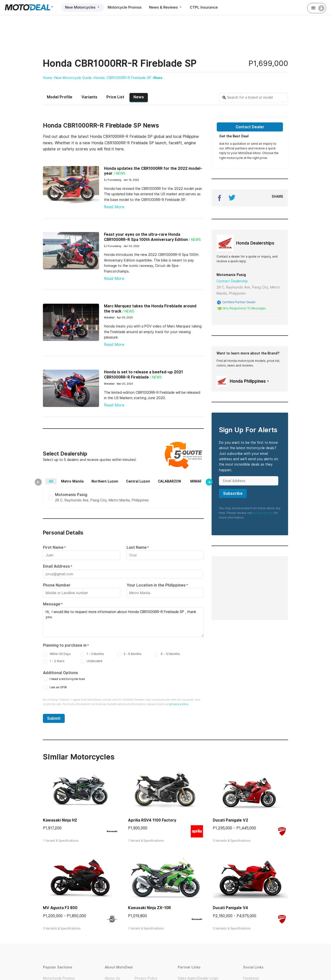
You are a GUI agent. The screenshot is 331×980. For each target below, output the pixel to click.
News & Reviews (166, 7)
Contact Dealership (232, 281)
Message (52, 604)
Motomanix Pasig (231, 275)
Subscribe (233, 493)
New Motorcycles (83, 7)
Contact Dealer (250, 127)
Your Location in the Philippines (156, 585)
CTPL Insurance (204, 7)
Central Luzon (138, 481)
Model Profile (60, 97)
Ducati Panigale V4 (230, 908)
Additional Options (60, 673)
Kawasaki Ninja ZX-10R (149, 908)
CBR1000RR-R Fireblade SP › (130, 78)
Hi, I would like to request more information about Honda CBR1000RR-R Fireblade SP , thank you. (123, 622)
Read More (114, 207)
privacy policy (263, 513)
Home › (49, 78)
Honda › (100, 78)
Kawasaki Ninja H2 (60, 820)
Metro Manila (72, 481)
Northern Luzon (105, 481)
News (158, 78)
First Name (53, 547)
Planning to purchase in (65, 645)
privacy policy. (179, 704)
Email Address (56, 566)
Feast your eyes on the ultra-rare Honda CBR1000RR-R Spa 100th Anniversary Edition (146, 237)
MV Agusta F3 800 (60, 908)
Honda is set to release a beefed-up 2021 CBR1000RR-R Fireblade (143, 375)
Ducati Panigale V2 (230, 820)
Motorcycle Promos (125, 7)
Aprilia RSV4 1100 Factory (152, 820)
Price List (115, 97)
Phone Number (57, 585)
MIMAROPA (200, 481)
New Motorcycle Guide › (74, 78)
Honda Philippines (243, 381)
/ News (120, 173)
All (51, 481)
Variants (89, 97)
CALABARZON (169, 481)
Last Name (137, 547)
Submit (54, 718)
